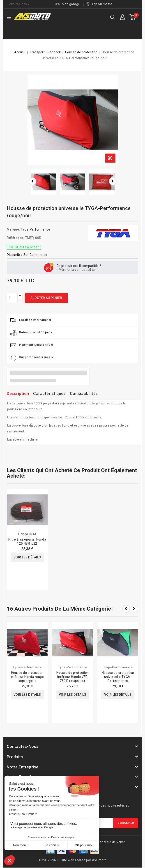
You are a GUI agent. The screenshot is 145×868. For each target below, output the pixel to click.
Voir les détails (27, 557)
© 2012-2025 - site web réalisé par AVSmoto (73, 860)
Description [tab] (18, 393)
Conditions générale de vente (103, 842)
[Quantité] (12, 298)
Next (134, 609)
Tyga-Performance (35, 229)
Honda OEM (27, 534)
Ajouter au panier (46, 298)
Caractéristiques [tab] (49, 393)
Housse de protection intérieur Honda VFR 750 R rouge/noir (73, 677)
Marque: (13, 229)
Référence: (15, 238)
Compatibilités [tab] (84, 393)
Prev (126, 609)
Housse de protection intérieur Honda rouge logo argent (27, 677)
